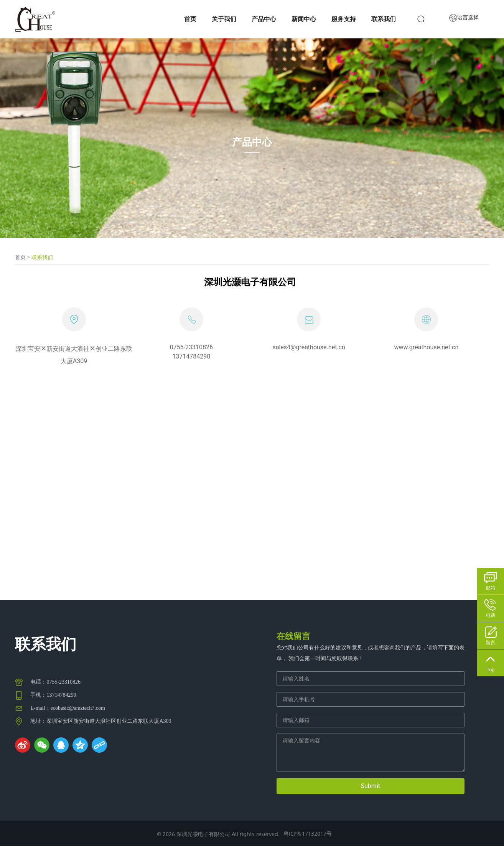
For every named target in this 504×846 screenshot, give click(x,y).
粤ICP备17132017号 (308, 833)
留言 (491, 643)
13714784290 (191, 356)
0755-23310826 (191, 347)
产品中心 (252, 142)
